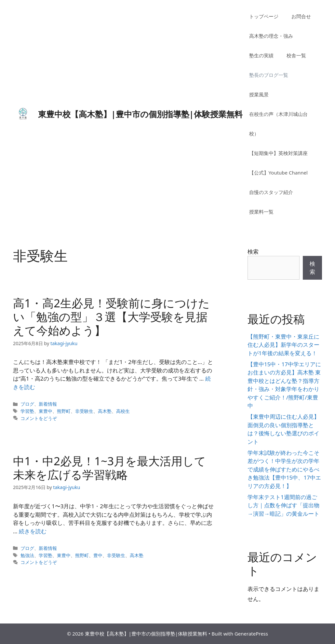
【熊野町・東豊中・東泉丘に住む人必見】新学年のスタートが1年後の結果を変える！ (283, 345)
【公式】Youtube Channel (278, 173)
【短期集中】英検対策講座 (278, 153)
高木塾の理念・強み (271, 36)
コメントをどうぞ (39, 418)
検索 (253, 252)
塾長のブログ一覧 (269, 75)
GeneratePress (251, 634)
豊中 (98, 555)
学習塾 (27, 411)
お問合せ (301, 16)
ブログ (27, 404)
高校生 (123, 411)
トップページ (264, 16)
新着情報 (48, 404)
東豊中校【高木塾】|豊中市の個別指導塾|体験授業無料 (140, 114)
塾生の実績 (261, 55)
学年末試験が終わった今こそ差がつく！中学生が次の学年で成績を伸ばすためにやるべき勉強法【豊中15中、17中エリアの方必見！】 (284, 469)
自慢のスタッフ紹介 (271, 192)
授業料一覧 (261, 212)
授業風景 (259, 94)
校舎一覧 (296, 55)
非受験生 (84, 411)
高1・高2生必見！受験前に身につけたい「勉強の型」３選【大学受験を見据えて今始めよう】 (111, 317)
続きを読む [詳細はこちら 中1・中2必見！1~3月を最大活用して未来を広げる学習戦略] (33, 531)
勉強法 (27, 555)
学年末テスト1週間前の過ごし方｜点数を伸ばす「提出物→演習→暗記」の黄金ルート (283, 505)
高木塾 (105, 411)
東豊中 (46, 411)
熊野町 (64, 411)
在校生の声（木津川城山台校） (278, 124)
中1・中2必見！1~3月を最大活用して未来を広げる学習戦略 (109, 468)
